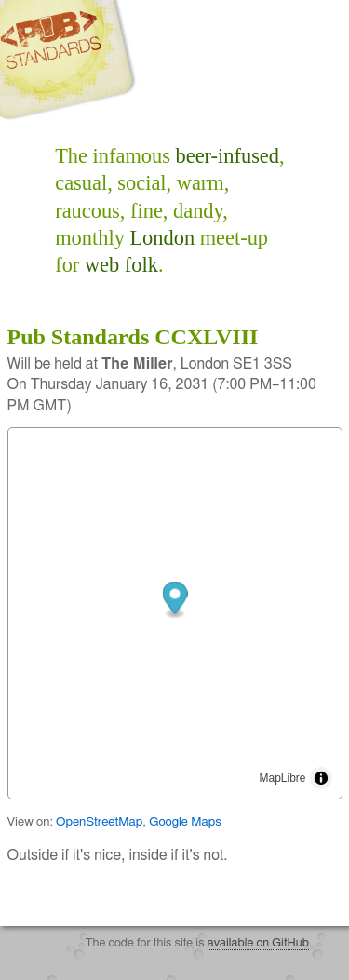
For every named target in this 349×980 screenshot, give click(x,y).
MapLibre (282, 778)
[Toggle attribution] (321, 778)
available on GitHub (258, 943)
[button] (174, 600)
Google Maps (185, 822)
